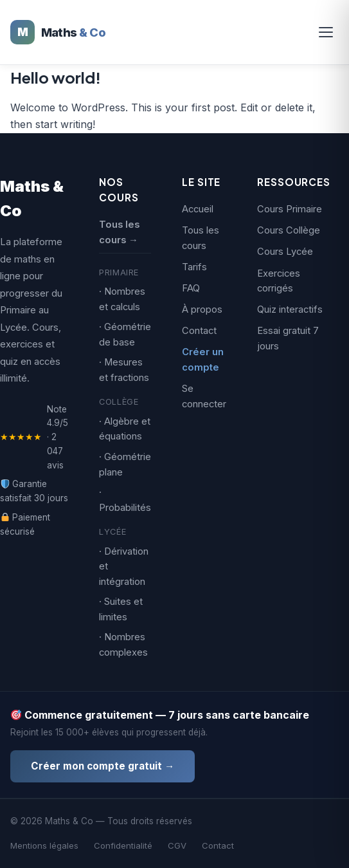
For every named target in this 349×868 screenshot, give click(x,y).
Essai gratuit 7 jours (288, 338)
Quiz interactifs (290, 309)
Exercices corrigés (279, 281)
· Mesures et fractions (124, 370)
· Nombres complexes (123, 645)
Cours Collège (289, 230)
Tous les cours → (119, 232)
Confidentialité (123, 845)
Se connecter (204, 396)
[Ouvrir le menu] (326, 32)
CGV (177, 845)
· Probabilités (125, 500)
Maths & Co (32, 199)
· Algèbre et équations (125, 429)
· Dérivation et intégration (124, 567)
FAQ (191, 288)
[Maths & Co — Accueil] (58, 32)
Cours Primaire (290, 209)
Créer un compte (203, 360)
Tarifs (194, 267)
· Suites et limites (121, 609)
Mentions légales (44, 845)
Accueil (198, 209)
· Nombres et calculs (122, 299)
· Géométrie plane (125, 465)
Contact (199, 331)
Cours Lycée (285, 252)
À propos (202, 309)
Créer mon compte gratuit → (103, 766)
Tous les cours (201, 238)
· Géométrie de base (125, 335)
